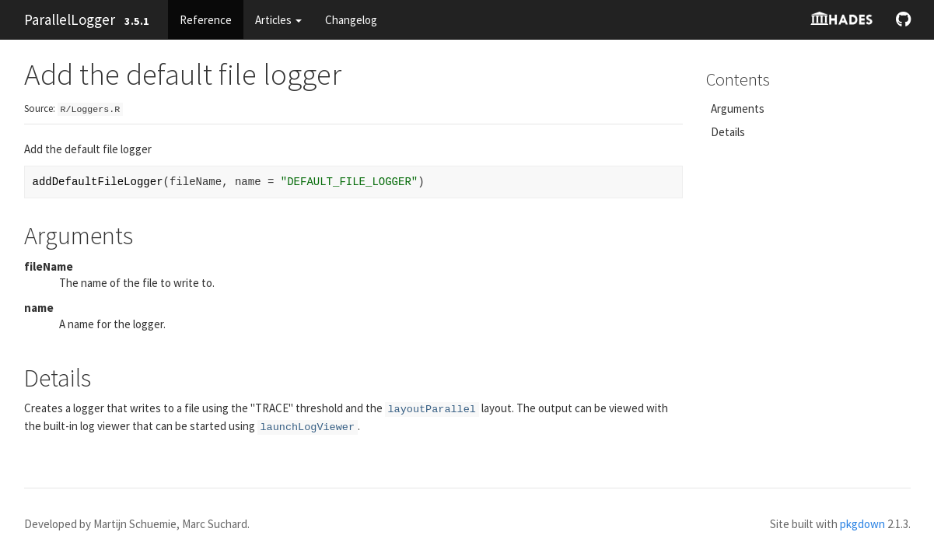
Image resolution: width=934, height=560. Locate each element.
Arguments (738, 108)
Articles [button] (278, 20)
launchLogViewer (308, 427)
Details (728, 132)
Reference (206, 20)
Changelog (351, 20)
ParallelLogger (70, 19)
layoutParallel (432, 409)
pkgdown (862, 524)
